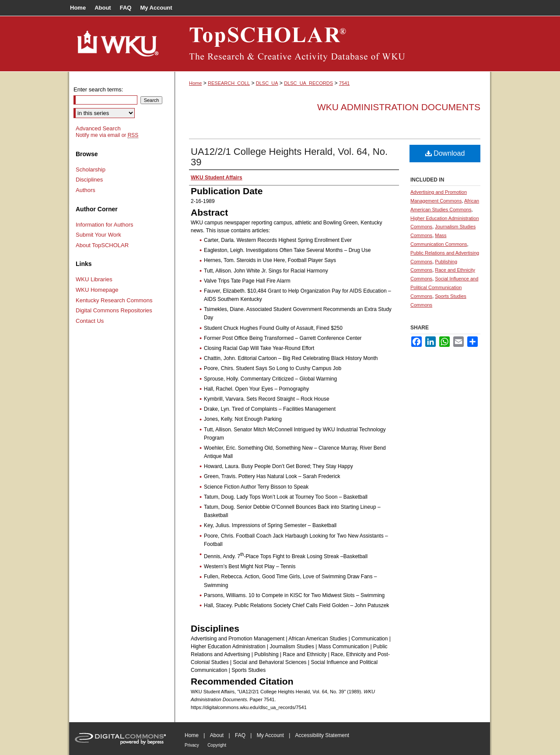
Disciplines (89, 180)
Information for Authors (105, 225)
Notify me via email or (107, 135)
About (217, 735)
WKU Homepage (97, 290)
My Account (270, 735)
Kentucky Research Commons (114, 300)
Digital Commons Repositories (114, 310)
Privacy (192, 745)
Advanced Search (98, 128)
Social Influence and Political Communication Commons (444, 287)
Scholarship (91, 170)
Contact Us (90, 321)
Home (195, 83)
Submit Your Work (98, 235)
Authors (86, 190)
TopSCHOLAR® (332, 44)
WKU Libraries (94, 279)
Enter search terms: (98, 89)
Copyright (217, 745)
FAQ (240, 735)
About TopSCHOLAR (102, 245)
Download (445, 153)
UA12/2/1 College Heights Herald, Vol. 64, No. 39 (289, 157)
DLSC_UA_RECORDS (308, 83)
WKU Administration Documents (399, 107)
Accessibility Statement (322, 735)
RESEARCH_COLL (229, 83)
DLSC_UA (267, 83)
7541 (344, 83)
